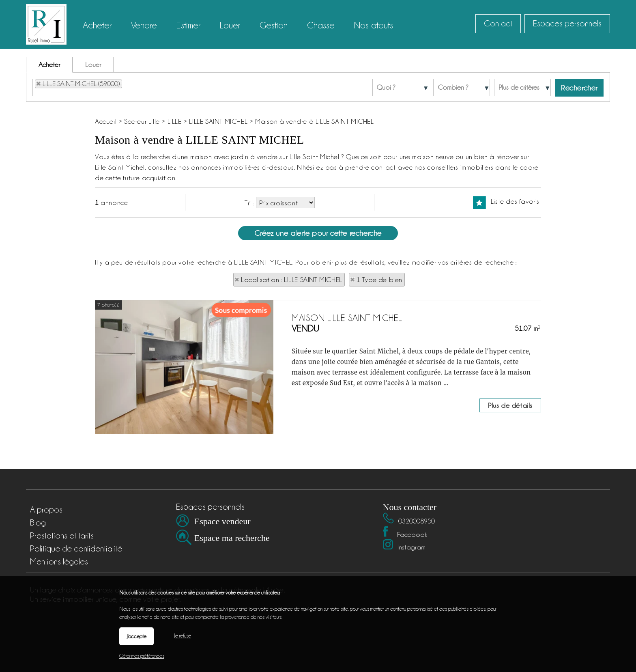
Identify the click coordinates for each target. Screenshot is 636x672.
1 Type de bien (379, 280)
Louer (93, 65)
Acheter (49, 65)
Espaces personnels (567, 24)
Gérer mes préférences (142, 656)
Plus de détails (510, 477)
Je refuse (183, 635)
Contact (498, 24)
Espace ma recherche (232, 538)
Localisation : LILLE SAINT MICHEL (292, 280)
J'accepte (136, 636)
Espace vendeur (222, 521)
